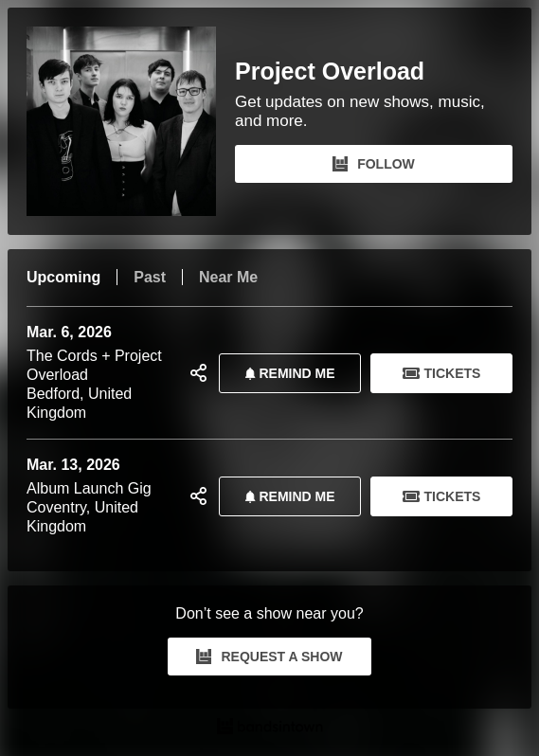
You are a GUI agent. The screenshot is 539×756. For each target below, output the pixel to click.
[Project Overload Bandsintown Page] (131, 121)
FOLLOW (374, 164)
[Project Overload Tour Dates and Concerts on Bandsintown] (269, 729)
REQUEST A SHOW (269, 657)
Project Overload (330, 72)
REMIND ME (286, 373)
